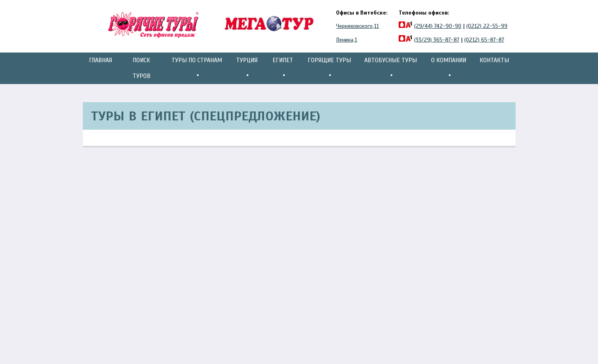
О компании (449, 68)
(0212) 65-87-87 (484, 40)
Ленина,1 (347, 40)
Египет (283, 68)
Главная (100, 60)
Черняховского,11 (357, 26)
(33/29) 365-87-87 (437, 40)
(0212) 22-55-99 (487, 26)
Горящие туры (329, 68)
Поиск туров (142, 68)
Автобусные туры (391, 68)
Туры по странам (197, 68)
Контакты (494, 60)
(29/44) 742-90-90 (438, 26)
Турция (247, 68)
